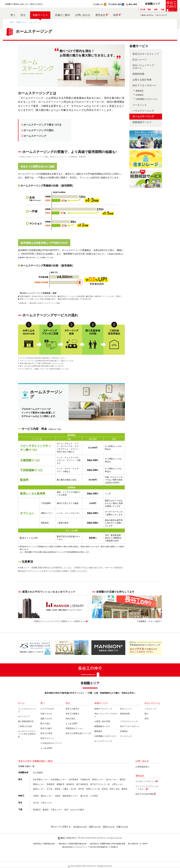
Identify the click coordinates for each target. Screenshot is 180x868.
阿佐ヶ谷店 (115, 789)
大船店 (58, 796)
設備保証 (140, 95)
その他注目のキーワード (51, 743)
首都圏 (153, 4)
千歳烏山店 (85, 779)
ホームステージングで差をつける (42, 125)
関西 (149, 10)
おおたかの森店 (77, 810)
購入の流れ (45, 723)
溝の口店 (84, 796)
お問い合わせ (83, 15)
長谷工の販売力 (72, 709)
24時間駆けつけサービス (147, 99)
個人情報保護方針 (26, 721)
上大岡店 (94, 796)
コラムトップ (150, 709)
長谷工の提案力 (72, 714)
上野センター (118, 784)
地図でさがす (46, 719)
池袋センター (39, 789)
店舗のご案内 (62, 15)
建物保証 (140, 91)
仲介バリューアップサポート (143, 67)
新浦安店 (37, 810)
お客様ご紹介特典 (102, 721)
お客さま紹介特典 (142, 80)
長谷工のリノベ (47, 738)
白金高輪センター (58, 779)
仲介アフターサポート (144, 85)
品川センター (112, 779)
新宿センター (98, 779)
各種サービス (40, 15)
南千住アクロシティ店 (100, 784)
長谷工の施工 (46, 728)
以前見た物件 (118, 4)
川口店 (36, 803)
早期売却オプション (74, 728)
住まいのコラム (148, 15)
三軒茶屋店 (73, 779)
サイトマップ (162, 15)
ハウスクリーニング (143, 111)
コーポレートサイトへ (145, 781)
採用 (116, 15)
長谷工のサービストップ (146, 54)
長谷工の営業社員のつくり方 (78, 733)
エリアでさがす (47, 709)
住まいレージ (140, 60)
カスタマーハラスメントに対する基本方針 (27, 734)
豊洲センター (39, 784)
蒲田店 (122, 779)
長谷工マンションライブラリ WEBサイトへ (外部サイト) (60, 621)
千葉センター (57, 810)
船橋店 (46, 810)
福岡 (156, 10)
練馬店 (124, 789)
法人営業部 (38, 773)
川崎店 (36, 796)
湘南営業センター (70, 796)
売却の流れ (70, 719)
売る (23, 15)
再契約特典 (138, 74)
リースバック (140, 105)
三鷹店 (65, 789)
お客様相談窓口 (142, 767)
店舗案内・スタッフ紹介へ (150, 621)
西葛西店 (51, 784)
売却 (147, 719)
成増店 (58, 789)
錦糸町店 (70, 784)
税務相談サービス (142, 122)
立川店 (73, 789)
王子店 (50, 789)
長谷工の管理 (46, 733)
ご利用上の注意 (25, 726)
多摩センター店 (93, 789)
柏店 (66, 810)
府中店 (81, 789)
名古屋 (143, 10)
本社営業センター (41, 779)
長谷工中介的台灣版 (144, 794)
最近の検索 (133, 4)
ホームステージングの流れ (39, 130)
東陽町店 (60, 784)
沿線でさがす (46, 714)
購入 (147, 714)
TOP (11, 22)
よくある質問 (46, 748)
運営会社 (100, 15)
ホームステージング (35, 136)
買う (13, 15)
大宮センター (47, 803)
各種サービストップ (103, 709)
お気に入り (101, 4)
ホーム (21, 703)
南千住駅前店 (82, 784)
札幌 (162, 10)
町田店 (105, 789)
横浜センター (47, 796)
